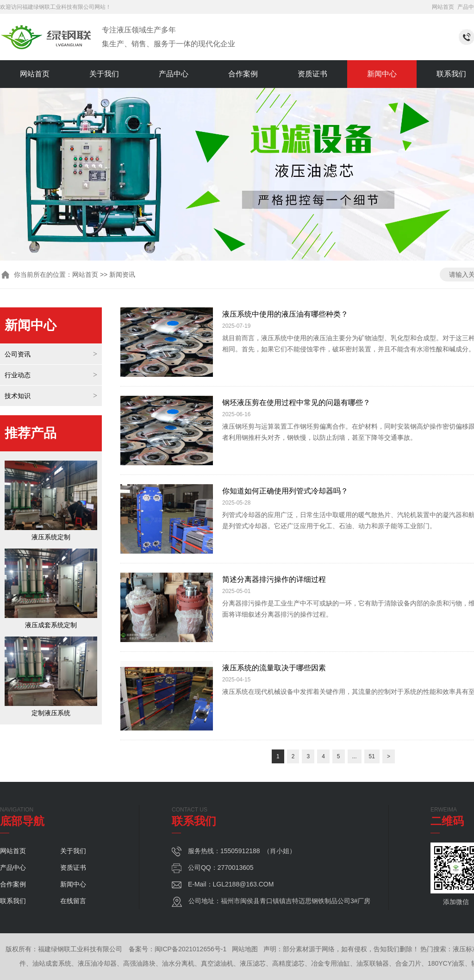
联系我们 (13, 901)
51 (372, 756)
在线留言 (73, 901)
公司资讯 (18, 354)
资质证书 (312, 74)
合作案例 (243, 74)
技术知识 (18, 396)
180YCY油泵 (446, 963)
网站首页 (443, 7)
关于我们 (104, 74)
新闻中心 (382, 74)
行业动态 (18, 375)
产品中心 (174, 74)
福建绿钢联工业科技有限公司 (58, 7)
